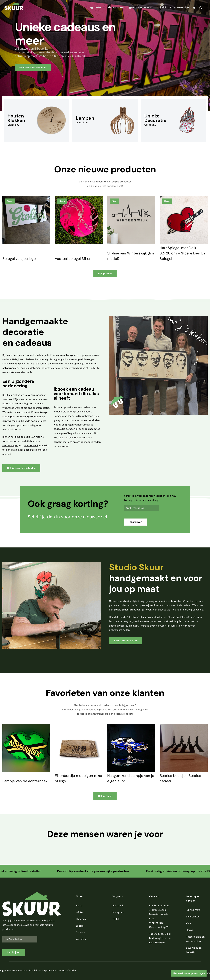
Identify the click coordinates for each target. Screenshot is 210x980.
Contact (80, 932)
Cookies (72, 970)
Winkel (80, 912)
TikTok (116, 919)
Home (79, 906)
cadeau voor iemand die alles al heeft (76, 394)
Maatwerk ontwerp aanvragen (189, 973)
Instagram (118, 912)
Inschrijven (135, 522)
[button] (201, 8)
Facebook (118, 906)
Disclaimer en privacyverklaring (47, 970)
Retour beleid (194, 937)
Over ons (81, 919)
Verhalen (81, 939)
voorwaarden (193, 941)
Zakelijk (80, 926)
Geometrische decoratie (33, 68)
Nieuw (10, 201)
